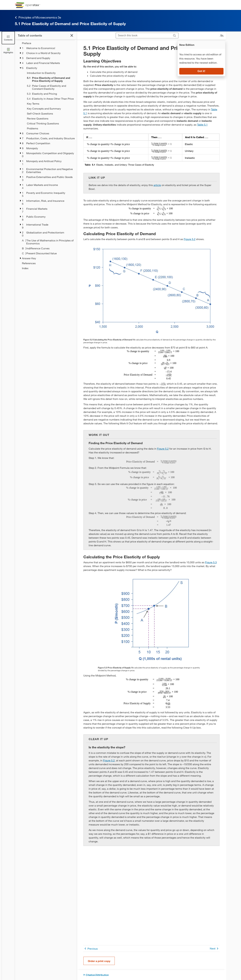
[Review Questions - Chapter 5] (50, 118)
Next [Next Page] (215, 949)
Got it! (201, 71)
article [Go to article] (157, 185)
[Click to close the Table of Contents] (8, 38)
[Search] (175, 36)
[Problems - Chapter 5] (50, 128)
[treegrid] (46, 156)
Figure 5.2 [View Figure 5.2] (190, 239)
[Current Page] (50, 79)
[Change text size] (222, 36)
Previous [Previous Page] (91, 949)
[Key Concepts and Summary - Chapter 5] (50, 109)
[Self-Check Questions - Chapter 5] (50, 114)
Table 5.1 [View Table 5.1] (202, 125)
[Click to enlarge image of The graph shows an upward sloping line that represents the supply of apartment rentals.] (152, 620)
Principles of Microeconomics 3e (38, 17)
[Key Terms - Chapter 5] (50, 104)
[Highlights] (8, 50)
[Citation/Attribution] (151, 975)
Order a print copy (99, 961)
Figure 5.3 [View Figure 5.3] (211, 562)
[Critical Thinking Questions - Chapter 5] (50, 123)
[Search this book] (143, 36)
